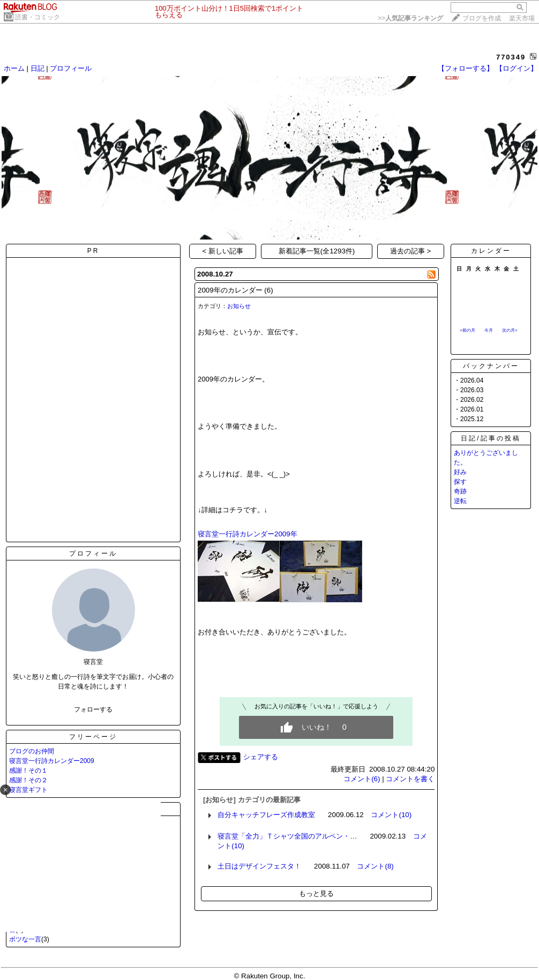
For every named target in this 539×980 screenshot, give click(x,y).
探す (460, 482)
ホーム (14, 68)
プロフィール (71, 68)
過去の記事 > (411, 251)
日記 (38, 68)
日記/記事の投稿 (491, 438)
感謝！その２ (28, 780)
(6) (268, 290)
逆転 (460, 501)
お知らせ (239, 306)
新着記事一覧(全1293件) (317, 251)
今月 (489, 330)
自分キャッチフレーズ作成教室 (266, 815)
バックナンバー (491, 366)
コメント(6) (362, 779)
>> (410, 18)
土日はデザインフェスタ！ (259, 866)
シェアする (261, 757)
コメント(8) (375, 866)
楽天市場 (522, 18)
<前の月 (467, 330)
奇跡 (460, 491)
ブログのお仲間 (32, 751)
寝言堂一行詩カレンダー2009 (52, 761)
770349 (511, 57)
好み (460, 472)
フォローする (93, 709)
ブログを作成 (482, 18)
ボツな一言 (25, 939)
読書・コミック (38, 17)
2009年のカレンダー (230, 290)
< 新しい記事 (223, 251)
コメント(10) (391, 815)
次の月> (510, 330)
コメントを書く (410, 779)
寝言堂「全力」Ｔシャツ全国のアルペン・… (287, 836)
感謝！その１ (28, 770)
